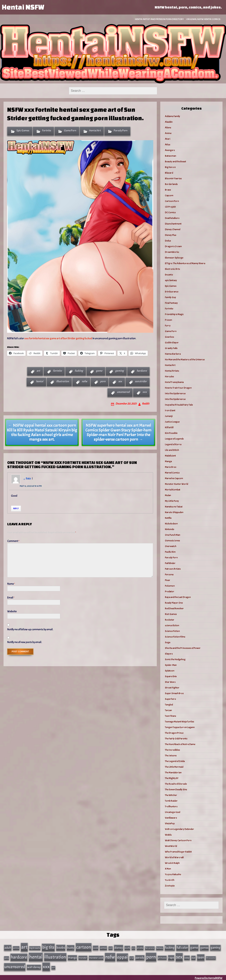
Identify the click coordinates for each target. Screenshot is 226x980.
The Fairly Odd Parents (176, 739)
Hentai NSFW (23, 7)
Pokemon (170, 586)
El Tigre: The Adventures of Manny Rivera (185, 263)
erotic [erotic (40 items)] (140, 948)
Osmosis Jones (172, 541)
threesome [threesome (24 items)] (211, 957)
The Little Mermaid (174, 767)
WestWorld (171, 846)
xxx (145, 392)
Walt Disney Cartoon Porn (178, 840)
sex (120, 381)
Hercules (169, 376)
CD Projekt (170, 207)
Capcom (169, 195)
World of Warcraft (174, 857)
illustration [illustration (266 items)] (55, 956)
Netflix (168, 518)
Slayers (169, 654)
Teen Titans (170, 716)
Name (11, 584)
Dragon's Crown (173, 246)
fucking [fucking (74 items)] (170, 947)
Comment (13, 541)
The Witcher (171, 795)
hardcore (142, 371)
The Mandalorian (173, 773)
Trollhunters (171, 806)
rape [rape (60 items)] (171, 957)
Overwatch (171, 546)
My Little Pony (172, 501)
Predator (170, 591)
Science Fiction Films (175, 637)
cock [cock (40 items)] (96, 948)
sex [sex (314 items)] (179, 956)
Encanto (169, 275)
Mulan (168, 495)
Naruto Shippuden (174, 512)
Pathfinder (170, 563)
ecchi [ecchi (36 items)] (127, 948)
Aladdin (169, 122)
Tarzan (168, 710)
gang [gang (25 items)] (7, 957)
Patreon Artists (173, 569)
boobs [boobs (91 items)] (61, 947)
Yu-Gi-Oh (170, 880)
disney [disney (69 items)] (119, 947)
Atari (168, 139)
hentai (40, 381)
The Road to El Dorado (176, 784)
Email (11, 598)
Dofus (168, 241)
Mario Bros (171, 467)
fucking (79, 371)
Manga (168, 461)
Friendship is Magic (174, 314)
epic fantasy (171, 280)
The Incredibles (172, 750)
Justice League (172, 422)
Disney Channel (173, 229)
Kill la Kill (169, 427)
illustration (63, 381)
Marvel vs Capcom (174, 478)
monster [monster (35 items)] (83, 957)
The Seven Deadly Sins (176, 789)
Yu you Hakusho (173, 874)
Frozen (168, 320)
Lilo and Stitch (172, 450)
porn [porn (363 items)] (151, 956)
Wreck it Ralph (172, 863)
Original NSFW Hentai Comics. (204, 19)
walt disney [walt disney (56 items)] (34, 966)
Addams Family (173, 116)
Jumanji (169, 416)
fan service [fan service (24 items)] (150, 948)
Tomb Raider (171, 801)
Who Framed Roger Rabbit (178, 852)
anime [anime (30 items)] (16, 948)
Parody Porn (121, 130)
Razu (28, 478)
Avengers (170, 150)
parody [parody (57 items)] (140, 957)
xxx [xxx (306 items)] (46, 966)
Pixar (168, 580)
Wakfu (168, 835)
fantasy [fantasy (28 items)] (160, 948)
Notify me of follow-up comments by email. (30, 629)
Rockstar (170, 620)
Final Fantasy (171, 303)
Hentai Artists (172, 371)
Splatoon (170, 671)
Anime (168, 133)
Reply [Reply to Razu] (16, 508)
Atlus (168, 145)
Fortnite (47, 130)
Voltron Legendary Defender (179, 829)
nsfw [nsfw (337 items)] (110, 956)
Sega (168, 642)
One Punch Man (173, 535)
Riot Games (171, 614)
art (38, 371)
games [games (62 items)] (204, 948)
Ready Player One (174, 603)
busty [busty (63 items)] (71, 947)
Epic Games (23, 130)
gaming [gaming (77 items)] (215, 947)
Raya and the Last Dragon (178, 597)
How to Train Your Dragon (178, 388)
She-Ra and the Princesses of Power (183, 648)
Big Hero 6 (170, 167)
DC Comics (170, 212)
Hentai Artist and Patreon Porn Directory (159, 19)
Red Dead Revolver (174, 608)
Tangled (169, 705)
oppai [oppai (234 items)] (122, 957)
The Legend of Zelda (175, 761)
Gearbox (169, 337)
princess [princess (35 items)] (162, 957)
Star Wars (170, 682)
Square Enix (171, 676)
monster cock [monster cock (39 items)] (96, 957)
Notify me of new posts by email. (25, 642)
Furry (168, 326)
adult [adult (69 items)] (8, 947)
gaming (119, 371)
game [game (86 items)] (194, 947)
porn (103, 381)
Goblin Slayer (172, 343)
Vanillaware (171, 818)
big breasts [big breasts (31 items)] (35, 948)
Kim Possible (171, 433)
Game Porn (70, 130)
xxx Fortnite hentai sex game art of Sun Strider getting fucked (58, 338)
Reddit (146, 404)
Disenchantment (173, 224)
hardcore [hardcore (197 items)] (19, 957)
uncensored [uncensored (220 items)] (15, 966)
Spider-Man (171, 665)
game (99, 371)
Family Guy (170, 297)
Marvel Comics (172, 473)
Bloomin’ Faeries (173, 178)
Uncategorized (173, 812)
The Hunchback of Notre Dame (180, 744)
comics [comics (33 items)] (103, 948)
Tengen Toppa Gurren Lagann (180, 727)
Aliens (168, 128)
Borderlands (171, 184)
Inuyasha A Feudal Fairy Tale (179, 405)
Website (12, 611)
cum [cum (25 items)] (111, 948)
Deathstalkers (172, 218)
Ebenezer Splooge (174, 258)
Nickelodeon (171, 524)
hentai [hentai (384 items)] (36, 956)
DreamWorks (172, 252)
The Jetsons (171, 756)
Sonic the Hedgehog (175, 659)
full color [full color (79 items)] (182, 947)
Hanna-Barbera (173, 354)
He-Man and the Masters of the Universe (185, 360)
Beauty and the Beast (176, 162)
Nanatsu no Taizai (174, 507)
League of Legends (174, 439)
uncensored (123, 392)
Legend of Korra (173, 444)
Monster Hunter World (176, 484)
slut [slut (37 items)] (193, 957)
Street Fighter (172, 688)
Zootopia (170, 886)
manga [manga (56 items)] (72, 957)
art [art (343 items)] (24, 947)
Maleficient (170, 456)
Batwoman (170, 156)
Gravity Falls (171, 348)
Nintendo (170, 529)
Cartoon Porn (172, 201)
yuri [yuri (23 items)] (53, 967)
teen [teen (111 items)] (201, 957)
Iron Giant (170, 410)
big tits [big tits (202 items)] (48, 947)
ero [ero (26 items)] (133, 948)
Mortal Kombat (173, 490)
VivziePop (170, 823)
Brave (168, 190)
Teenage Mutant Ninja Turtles (179, 722)
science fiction (172, 625)
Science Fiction (172, 631)
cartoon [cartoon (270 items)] (84, 947)
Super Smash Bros (174, 693)
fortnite (57, 371)
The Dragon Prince (174, 733)
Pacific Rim (170, 552)
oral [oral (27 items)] (132, 957)
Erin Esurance (172, 292)
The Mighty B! (172, 778)
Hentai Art (95, 130)
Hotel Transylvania (174, 382)
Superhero (170, 699)
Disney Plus (171, 235)
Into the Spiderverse (175, 393)
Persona (169, 575)
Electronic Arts (172, 269)
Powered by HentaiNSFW (209, 977)
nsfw (84, 381)
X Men (168, 869)
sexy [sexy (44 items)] (187, 957)
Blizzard (169, 173)
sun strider (141, 381)
